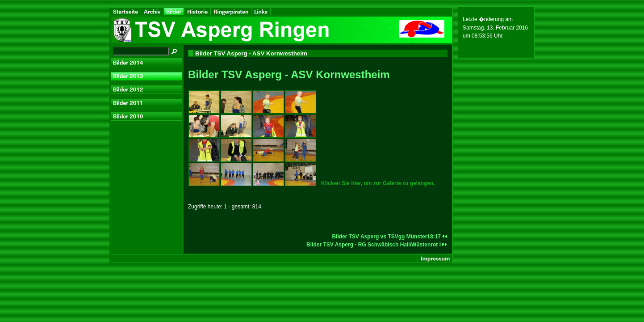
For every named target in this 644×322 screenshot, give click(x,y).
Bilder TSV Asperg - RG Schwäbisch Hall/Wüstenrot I (377, 245)
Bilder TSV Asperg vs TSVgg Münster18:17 (390, 237)
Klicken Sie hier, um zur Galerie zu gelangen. (378, 183)
